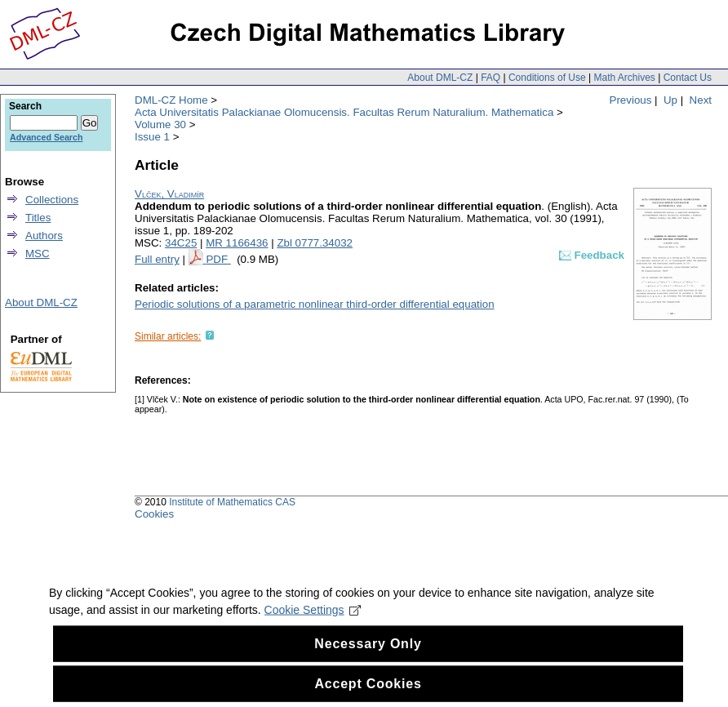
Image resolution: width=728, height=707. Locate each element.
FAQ (491, 78)
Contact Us (688, 78)
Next (701, 100)
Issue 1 (152, 137)
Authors (44, 236)
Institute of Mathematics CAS (232, 502)
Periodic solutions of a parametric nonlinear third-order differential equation (315, 304)
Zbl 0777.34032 (315, 243)
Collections (52, 200)
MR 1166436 (237, 243)
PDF (218, 259)
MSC (38, 253)
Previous (631, 100)
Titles (38, 218)
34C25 (181, 243)
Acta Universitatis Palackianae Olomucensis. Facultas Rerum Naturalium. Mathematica (344, 112)
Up (670, 100)
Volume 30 (160, 125)
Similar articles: (168, 336)
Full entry (157, 259)
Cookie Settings (313, 620)
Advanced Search (46, 137)
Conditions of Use (547, 78)
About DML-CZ (440, 78)
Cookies (154, 514)
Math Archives (624, 78)
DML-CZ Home (171, 100)
